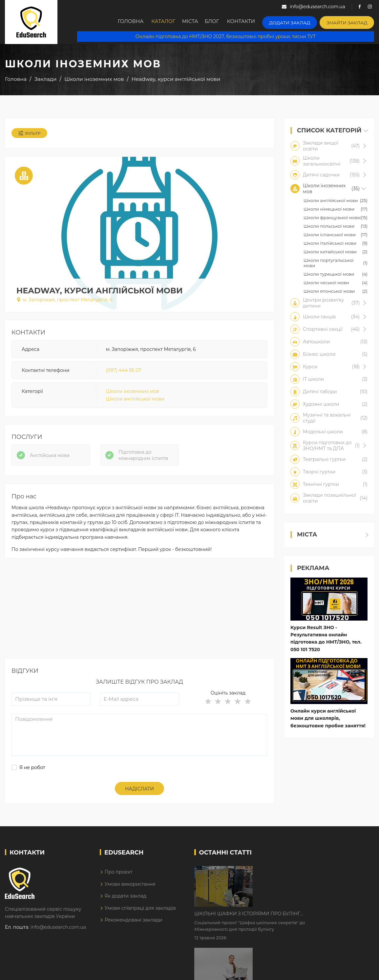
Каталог (166, 22)
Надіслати (139, 794)
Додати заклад (297, 22)
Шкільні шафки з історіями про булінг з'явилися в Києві (303, 877)
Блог (221, 22)
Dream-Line (360, 970)
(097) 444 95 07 (124, 372)
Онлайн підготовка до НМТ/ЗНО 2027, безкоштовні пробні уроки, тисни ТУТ (226, 36)
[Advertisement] (139, 618)
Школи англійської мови (135, 401)
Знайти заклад (349, 22)
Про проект (119, 877)
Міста (196, 22)
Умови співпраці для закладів (140, 913)
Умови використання (130, 889)
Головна (132, 22)
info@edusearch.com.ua (58, 932)
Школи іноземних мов (133, 394)
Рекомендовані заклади (134, 925)
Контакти (251, 22)
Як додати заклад (126, 901)
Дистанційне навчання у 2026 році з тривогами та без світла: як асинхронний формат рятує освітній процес (308, 918)
